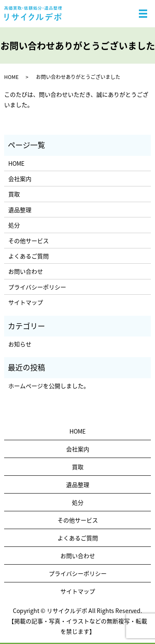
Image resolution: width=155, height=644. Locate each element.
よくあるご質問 (29, 256)
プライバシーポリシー (37, 287)
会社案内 (20, 179)
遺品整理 (20, 210)
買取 (14, 194)
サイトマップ (26, 302)
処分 (14, 225)
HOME (11, 77)
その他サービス (29, 241)
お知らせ (20, 344)
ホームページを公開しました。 (49, 386)
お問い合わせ (26, 271)
